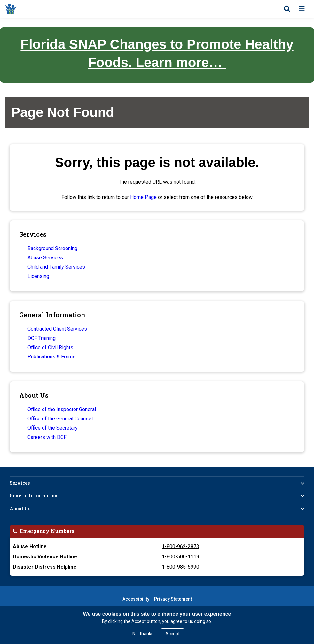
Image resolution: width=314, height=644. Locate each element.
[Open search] (287, 9)
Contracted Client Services (57, 329)
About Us (20, 508)
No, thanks (143, 634)
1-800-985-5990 (181, 567)
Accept (173, 634)
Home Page (143, 197)
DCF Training (42, 338)
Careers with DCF (47, 437)
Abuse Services (45, 258)
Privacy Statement (173, 599)
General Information (34, 496)
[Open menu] (302, 9)
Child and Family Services (56, 267)
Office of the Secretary (53, 428)
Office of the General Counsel (60, 419)
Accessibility (136, 599)
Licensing (38, 276)
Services (20, 483)
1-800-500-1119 (181, 557)
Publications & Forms (51, 357)
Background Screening (52, 248)
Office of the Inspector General (62, 409)
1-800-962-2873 (181, 546)
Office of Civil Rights (50, 347)
